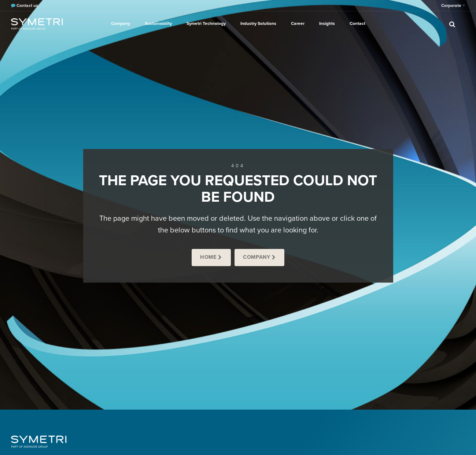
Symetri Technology (206, 23)
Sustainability (158, 23)
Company (121, 23)
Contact (357, 23)
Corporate (453, 5)
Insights (327, 23)
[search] (452, 24)
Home (208, 257)
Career (298, 23)
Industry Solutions (258, 23)
